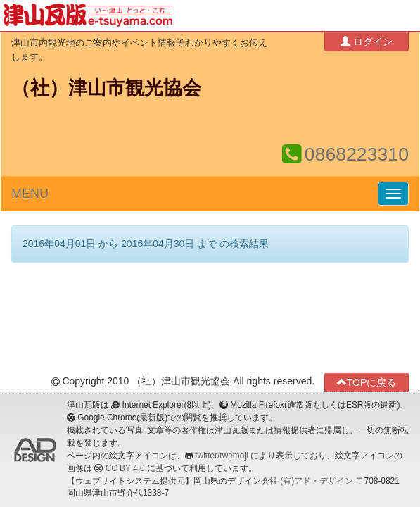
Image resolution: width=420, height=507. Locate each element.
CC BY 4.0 (125, 468)
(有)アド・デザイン (317, 481)
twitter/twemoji (221, 456)
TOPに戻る (367, 382)
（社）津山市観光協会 (106, 88)
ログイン (367, 41)
